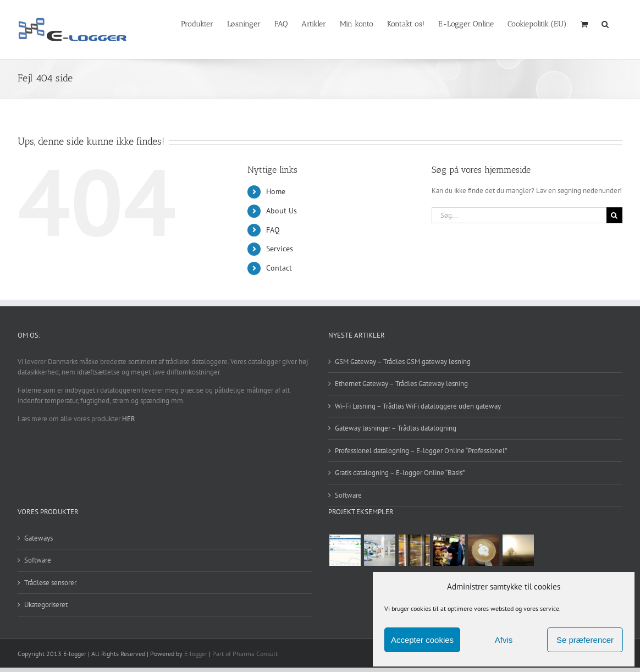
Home (276, 191)
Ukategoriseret (46, 605)
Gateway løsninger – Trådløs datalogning (396, 428)
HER (129, 419)
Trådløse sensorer (50, 583)
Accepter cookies (422, 640)
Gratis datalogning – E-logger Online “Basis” (400, 473)
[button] (605, 23)
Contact (279, 268)
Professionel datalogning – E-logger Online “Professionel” (421, 451)
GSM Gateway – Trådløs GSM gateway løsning (403, 362)
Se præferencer (585, 640)
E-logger (196, 654)
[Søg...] (519, 215)
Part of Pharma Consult (245, 654)
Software (348, 495)
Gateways (38, 538)
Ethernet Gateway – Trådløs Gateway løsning (401, 384)
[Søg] (614, 215)
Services (280, 249)
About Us (282, 211)
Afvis (504, 640)
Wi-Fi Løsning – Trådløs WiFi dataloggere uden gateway (418, 406)
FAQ (273, 230)
